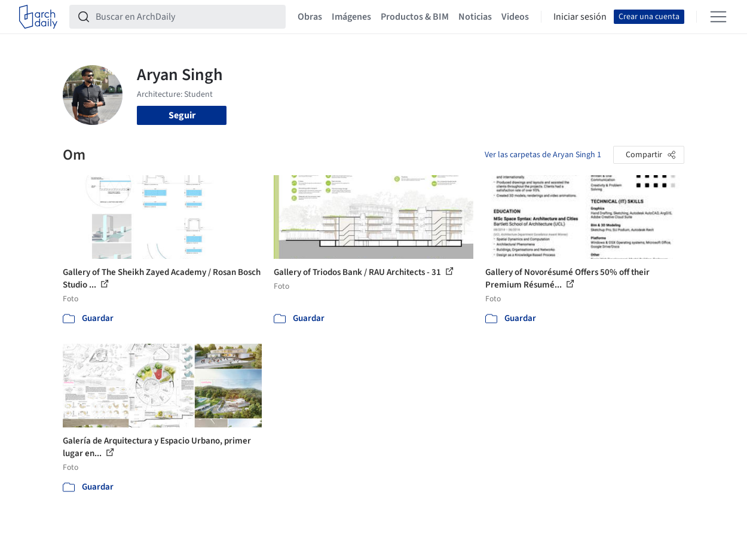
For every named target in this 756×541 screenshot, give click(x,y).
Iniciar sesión (580, 17)
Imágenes (351, 17)
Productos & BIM (415, 17)
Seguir (182, 115)
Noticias (475, 17)
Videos (515, 17)
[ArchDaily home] (38, 17)
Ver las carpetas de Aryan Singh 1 (543, 155)
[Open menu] (718, 17)
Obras (310, 17)
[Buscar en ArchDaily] (187, 17)
